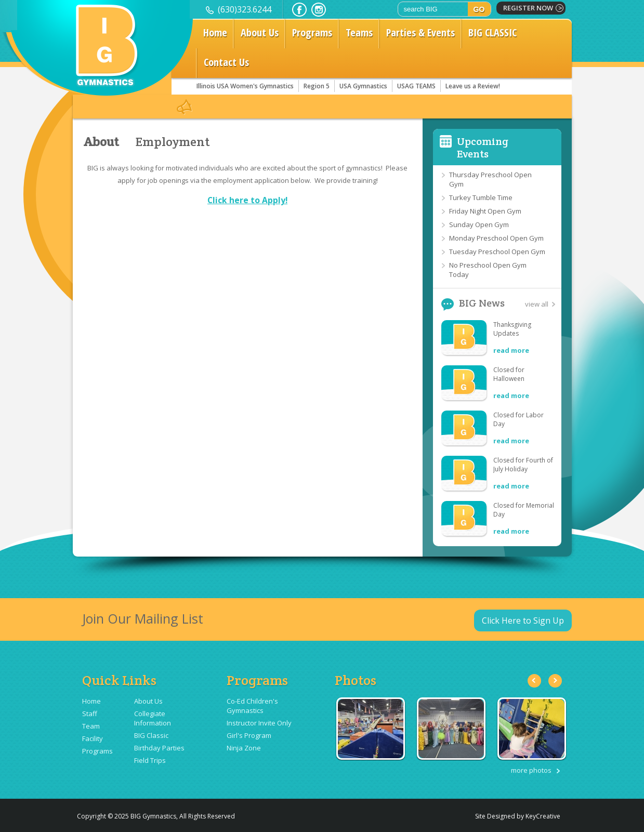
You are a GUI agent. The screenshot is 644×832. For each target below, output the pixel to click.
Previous (534, 681)
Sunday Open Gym (479, 224)
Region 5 (317, 86)
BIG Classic (151, 735)
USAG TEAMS (416, 86)
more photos (531, 770)
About (101, 142)
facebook (299, 10)
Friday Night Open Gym (485, 211)
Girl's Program (249, 735)
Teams (359, 32)
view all (537, 304)
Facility (93, 738)
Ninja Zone (244, 748)
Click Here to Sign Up (523, 620)
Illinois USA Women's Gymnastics (245, 86)
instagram (319, 10)
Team (91, 726)
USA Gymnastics (363, 86)
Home (215, 32)
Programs (312, 32)
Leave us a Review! (473, 86)
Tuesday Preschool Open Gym (497, 252)
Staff (90, 714)
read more (511, 350)
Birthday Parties (159, 748)
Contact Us (226, 62)
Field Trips (150, 760)
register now (528, 8)
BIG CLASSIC (492, 32)
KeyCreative (543, 816)
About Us (260, 32)
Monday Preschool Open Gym (496, 238)
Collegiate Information (153, 718)
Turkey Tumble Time (481, 197)
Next (555, 681)
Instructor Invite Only (259, 723)
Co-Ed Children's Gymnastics (252, 706)
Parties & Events (420, 32)
